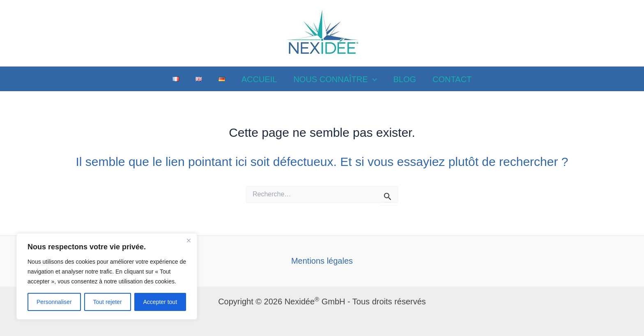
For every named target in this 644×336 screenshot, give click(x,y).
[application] (373, 79)
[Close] (189, 240)
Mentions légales (322, 261)
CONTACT (452, 79)
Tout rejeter (108, 302)
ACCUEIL (259, 79)
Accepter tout (160, 302)
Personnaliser (54, 302)
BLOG (405, 79)
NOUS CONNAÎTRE (335, 79)
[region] (107, 276)
